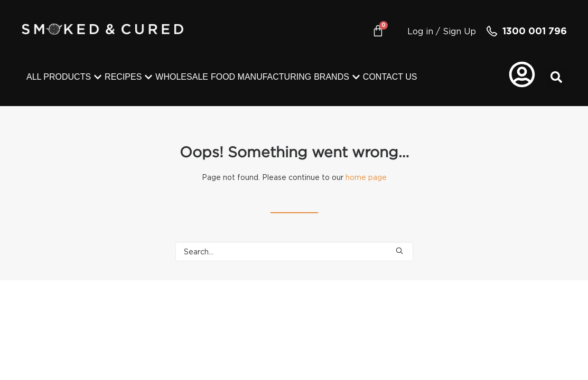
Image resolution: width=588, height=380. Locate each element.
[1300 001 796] (492, 31)
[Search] (294, 251)
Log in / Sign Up (442, 31)
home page (366, 177)
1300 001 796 (535, 31)
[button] (556, 77)
